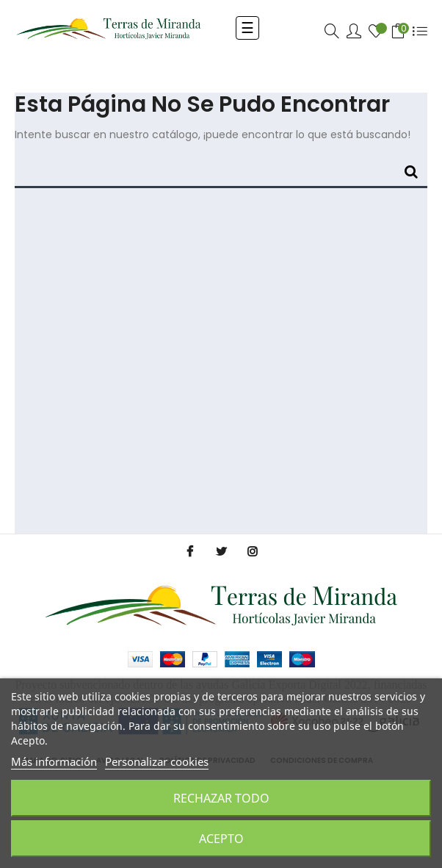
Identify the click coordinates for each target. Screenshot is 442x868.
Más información (54, 761)
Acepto (221, 839)
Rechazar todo (221, 798)
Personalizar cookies (157, 761)
